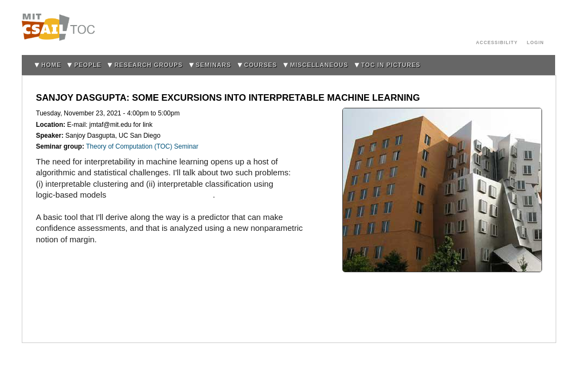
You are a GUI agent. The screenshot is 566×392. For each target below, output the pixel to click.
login (536, 42)
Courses (261, 65)
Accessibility (497, 42)
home (51, 65)
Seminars (214, 65)
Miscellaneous (319, 65)
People (88, 65)
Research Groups (148, 65)
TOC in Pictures (391, 65)
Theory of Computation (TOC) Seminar (142, 146)
